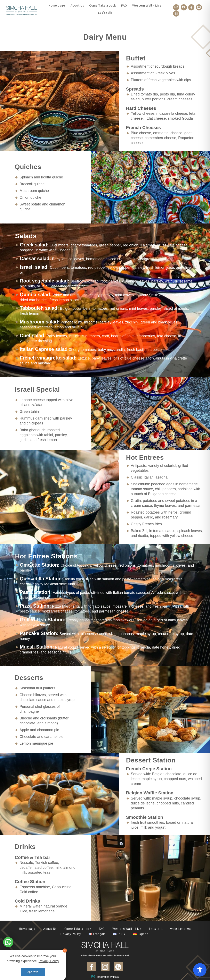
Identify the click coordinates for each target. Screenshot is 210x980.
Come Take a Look (103, 6)
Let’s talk (105, 13)
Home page (57, 6)
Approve (33, 972)
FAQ (124, 6)
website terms (181, 929)
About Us (77, 6)
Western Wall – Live (147, 6)
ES (176, 13)
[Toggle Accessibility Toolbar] (200, 970)
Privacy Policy (71, 934)
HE (176, 7)
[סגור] (65, 951)
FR (184, 7)
